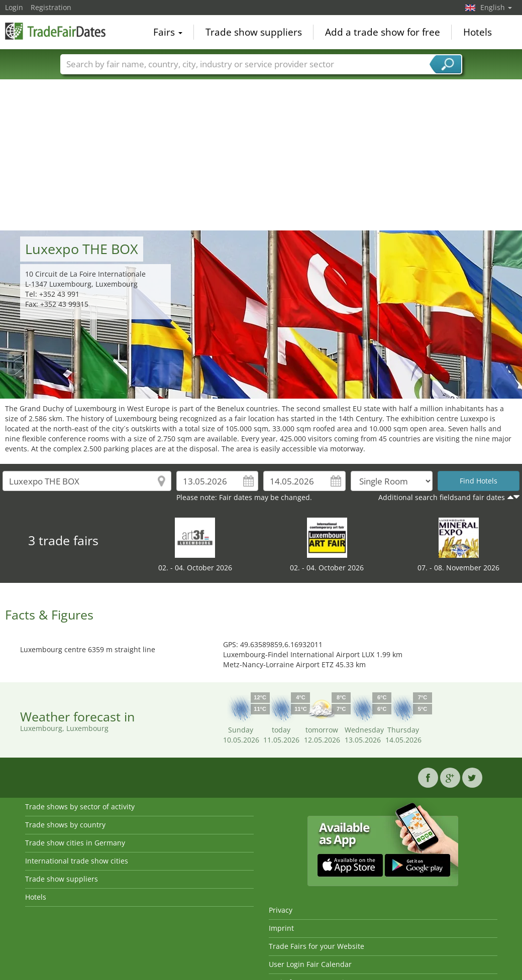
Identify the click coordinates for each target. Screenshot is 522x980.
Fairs (168, 32)
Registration (51, 7)
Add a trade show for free (383, 32)
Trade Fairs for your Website (317, 946)
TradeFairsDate (55, 31)
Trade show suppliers (254, 32)
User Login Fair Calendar (310, 964)
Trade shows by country (65, 825)
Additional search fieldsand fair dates (442, 497)
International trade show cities (77, 861)
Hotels (478, 32)
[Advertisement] (261, 155)
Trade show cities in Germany (75, 843)
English (496, 7)
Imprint (281, 928)
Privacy (281, 910)
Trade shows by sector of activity (80, 807)
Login (14, 7)
